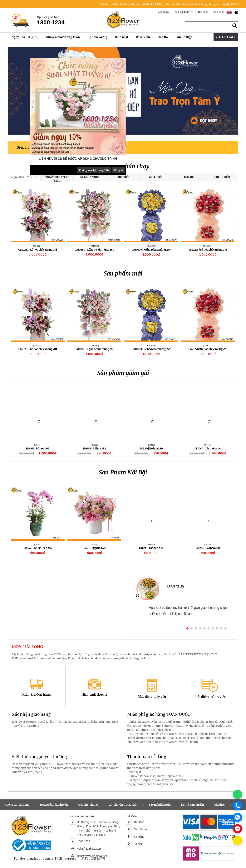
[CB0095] (38, 345)
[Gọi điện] (238, 806)
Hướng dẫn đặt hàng (17, 805)
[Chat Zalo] (238, 817)
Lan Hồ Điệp (184, 37)
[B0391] (151, 445)
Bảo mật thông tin (160, 805)
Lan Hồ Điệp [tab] (222, 177)
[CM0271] (94, 246)
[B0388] (94, 445)
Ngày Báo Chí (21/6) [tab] (24, 177)
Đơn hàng (219, 12)
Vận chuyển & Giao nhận (123, 805)
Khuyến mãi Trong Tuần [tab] (57, 179)
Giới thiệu (220, 805)
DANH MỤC (226, 37)
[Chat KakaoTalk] (238, 840)
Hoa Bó (163, 37)
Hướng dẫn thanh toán (54, 805)
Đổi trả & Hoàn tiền (192, 805)
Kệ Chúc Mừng (97, 37)
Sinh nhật (122, 37)
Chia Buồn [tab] (156, 177)
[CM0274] (38, 246)
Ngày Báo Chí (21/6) (25, 37)
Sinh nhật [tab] (123, 177)
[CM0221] (38, 544)
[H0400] (208, 544)
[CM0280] (151, 345)
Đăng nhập (163, 12)
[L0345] (151, 544)
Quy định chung (88, 805)
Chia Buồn (143, 37)
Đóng (118, 170)
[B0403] (208, 445)
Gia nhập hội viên (183, 12)
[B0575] (94, 544)
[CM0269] (151, 246)
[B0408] (38, 445)
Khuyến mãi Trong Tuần (63, 37)
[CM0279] (208, 345)
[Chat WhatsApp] (238, 794)
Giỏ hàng (203, 12)
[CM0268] (208, 246)
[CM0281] (94, 345)
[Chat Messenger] (238, 829)
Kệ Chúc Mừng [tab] (90, 177)
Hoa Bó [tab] (189, 177)
